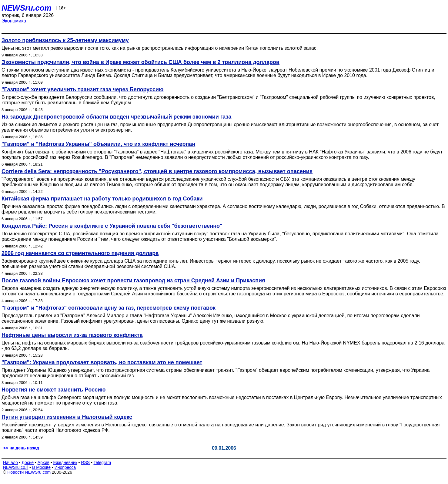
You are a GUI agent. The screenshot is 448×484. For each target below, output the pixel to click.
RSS (85, 462)
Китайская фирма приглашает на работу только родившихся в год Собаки (102, 199)
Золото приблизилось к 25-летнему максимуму (65, 40)
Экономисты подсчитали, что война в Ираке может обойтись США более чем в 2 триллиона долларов (140, 62)
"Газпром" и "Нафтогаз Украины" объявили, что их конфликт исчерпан (98, 144)
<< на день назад (21, 448)
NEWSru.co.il (16, 467)
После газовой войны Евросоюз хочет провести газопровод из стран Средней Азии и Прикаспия (133, 281)
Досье (28, 462)
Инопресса (65, 467)
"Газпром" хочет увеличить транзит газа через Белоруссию (82, 89)
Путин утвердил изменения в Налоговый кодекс (67, 417)
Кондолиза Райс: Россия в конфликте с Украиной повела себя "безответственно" (112, 226)
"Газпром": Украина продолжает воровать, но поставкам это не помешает (102, 362)
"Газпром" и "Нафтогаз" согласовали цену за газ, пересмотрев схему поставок (109, 308)
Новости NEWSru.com (29, 472)
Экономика (14, 21)
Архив (43, 462)
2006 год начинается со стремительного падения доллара (80, 253)
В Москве (41, 467)
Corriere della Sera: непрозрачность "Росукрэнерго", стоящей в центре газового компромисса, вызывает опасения (157, 171)
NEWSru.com (27, 8)
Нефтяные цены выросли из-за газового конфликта (72, 335)
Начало (10, 462)
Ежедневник (65, 462)
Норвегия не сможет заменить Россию (53, 390)
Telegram (102, 462)
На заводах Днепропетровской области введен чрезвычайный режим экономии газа (116, 117)
